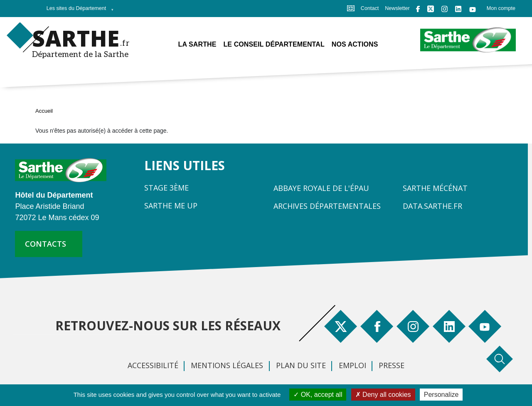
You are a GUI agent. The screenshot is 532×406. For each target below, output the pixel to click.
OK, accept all (318, 395)
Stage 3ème (166, 188)
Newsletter (397, 8)
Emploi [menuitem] (352, 365)
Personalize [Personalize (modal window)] (441, 395)
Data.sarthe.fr (432, 206)
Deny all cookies (383, 395)
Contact (370, 8)
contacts (46, 244)
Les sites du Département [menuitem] (78, 11)
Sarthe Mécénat (435, 188)
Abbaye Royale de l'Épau (321, 188)
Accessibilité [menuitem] (153, 365)
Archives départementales (327, 206)
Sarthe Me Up (171, 205)
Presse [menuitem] (392, 365)
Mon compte (501, 8)
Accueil (44, 111)
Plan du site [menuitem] (301, 365)
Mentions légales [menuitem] (227, 365)
